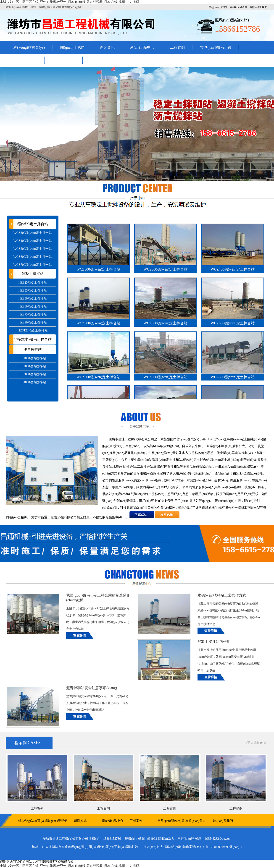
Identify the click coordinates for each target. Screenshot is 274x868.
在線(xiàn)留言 (238, 7)
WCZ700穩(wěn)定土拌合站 (33, 265)
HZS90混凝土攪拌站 (33, 322)
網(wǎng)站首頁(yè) (29, 47)
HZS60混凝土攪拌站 (33, 306)
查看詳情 (79, 636)
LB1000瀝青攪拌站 (33, 358)
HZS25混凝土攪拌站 (33, 283)
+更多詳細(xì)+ (256, 743)
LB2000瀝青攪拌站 (33, 366)
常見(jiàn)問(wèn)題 (216, 47)
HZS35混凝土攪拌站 (33, 291)
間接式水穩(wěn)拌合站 (33, 339)
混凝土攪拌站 (33, 274)
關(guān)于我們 (218, 7)
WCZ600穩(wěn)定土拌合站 (33, 257)
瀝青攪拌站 (33, 349)
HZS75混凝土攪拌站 (33, 314)
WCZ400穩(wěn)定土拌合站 (33, 241)
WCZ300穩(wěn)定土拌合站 (33, 233)
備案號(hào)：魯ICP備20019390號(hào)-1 (214, 847)
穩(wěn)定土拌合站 (33, 224)
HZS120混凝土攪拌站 (33, 330)
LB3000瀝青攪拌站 (33, 374)
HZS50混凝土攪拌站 (33, 298)
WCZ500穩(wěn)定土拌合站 (33, 249)
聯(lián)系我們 (259, 7)
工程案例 (177, 47)
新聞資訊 (107, 47)
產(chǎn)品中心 (142, 47)
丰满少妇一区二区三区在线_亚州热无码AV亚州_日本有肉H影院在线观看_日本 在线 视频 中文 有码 (70, 2)
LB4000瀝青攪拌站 (33, 382)
